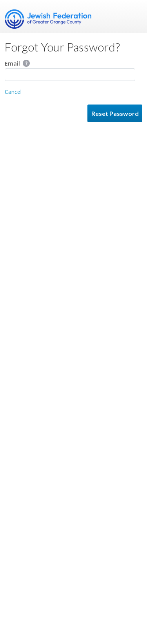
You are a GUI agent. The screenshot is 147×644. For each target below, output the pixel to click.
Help (26, 63)
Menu (133, 17)
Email (17, 63)
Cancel (13, 92)
